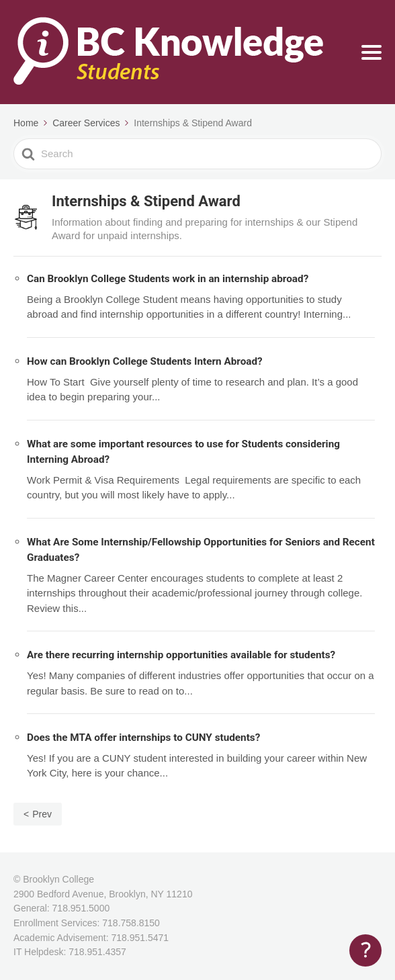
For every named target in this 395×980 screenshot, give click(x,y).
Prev (42, 814)
